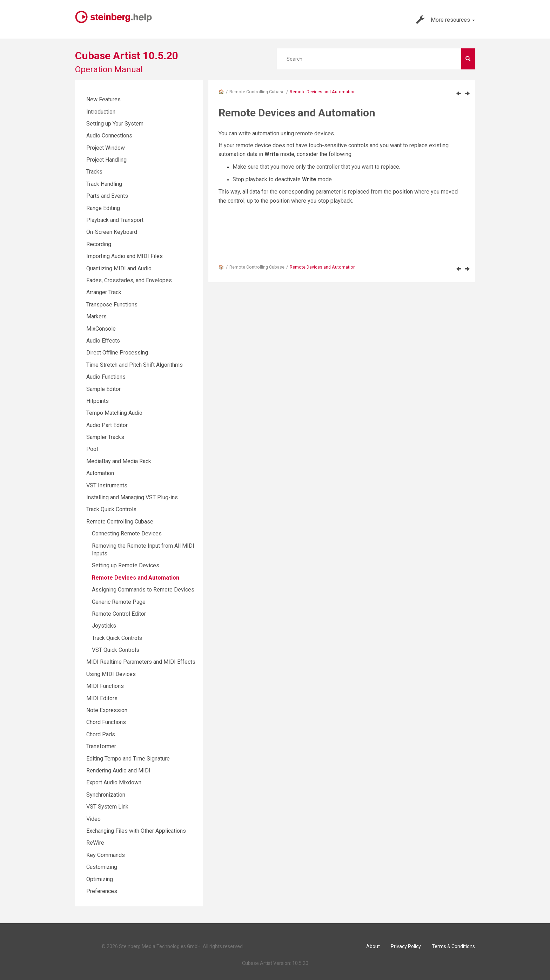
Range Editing (103, 208)
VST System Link (107, 807)
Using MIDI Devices (111, 674)
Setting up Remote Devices (126, 565)
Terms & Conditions (453, 946)
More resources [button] (445, 20)
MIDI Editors (102, 698)
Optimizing (100, 879)
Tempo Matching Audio (114, 413)
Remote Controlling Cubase (257, 92)
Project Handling (106, 160)
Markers (96, 316)
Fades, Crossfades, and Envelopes (129, 280)
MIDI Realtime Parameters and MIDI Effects (141, 662)
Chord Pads (101, 734)
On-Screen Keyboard (112, 232)
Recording (99, 244)
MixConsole (101, 329)
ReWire (95, 843)
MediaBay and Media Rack (119, 461)
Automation (100, 473)
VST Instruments (107, 485)
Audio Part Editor (107, 425)
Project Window (106, 148)
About (373, 946)
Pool (92, 449)
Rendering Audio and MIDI (118, 771)
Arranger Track (104, 292)
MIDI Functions (105, 686)
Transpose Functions (112, 305)
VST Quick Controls (116, 650)
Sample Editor (103, 389)
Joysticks (104, 626)
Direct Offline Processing (117, 353)
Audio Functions (106, 377)
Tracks (94, 172)
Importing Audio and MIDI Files (125, 256)
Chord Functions (106, 722)
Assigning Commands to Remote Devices (143, 590)
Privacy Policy (406, 946)
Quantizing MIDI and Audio (119, 268)
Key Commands (106, 855)
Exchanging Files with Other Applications (136, 831)
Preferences (102, 891)
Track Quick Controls (111, 509)
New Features (103, 99)
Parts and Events (107, 196)
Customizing (102, 867)
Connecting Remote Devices (127, 533)
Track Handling (104, 184)
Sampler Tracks (105, 437)
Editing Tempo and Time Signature (128, 759)
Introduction (101, 112)
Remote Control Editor (119, 614)
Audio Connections (109, 136)
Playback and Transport (115, 220)
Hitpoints (98, 401)
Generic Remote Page (119, 602)
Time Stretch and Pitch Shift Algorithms (135, 365)
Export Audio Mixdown (114, 782)
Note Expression (107, 710)
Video (93, 819)
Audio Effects (103, 341)
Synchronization (106, 795)
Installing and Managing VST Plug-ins (132, 497)
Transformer (101, 746)
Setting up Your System (115, 124)
